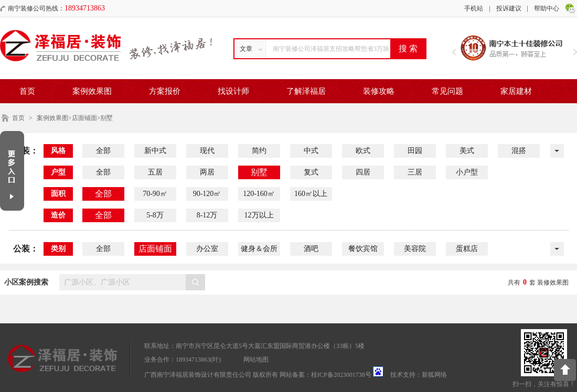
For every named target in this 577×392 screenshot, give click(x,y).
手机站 (474, 8)
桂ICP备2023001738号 (341, 375)
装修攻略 (379, 91)
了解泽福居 (306, 91)
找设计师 (233, 91)
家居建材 (516, 91)
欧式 (363, 151)
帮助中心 (547, 8)
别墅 (259, 172)
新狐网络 (434, 375)
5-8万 (155, 215)
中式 (311, 151)
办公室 (207, 249)
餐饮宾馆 (363, 249)
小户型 (467, 172)
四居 (363, 172)
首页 (27, 91)
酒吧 (311, 249)
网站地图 (256, 360)
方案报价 (165, 91)
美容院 (415, 249)
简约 (259, 151)
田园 (415, 151)
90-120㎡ (207, 194)
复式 (311, 172)
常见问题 (447, 91)
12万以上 (259, 215)
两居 (207, 172)
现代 (207, 151)
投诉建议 (509, 8)
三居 (415, 172)
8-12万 (207, 215)
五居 (155, 172)
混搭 (519, 151)
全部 (103, 151)
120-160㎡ (259, 194)
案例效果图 (92, 91)
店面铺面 (155, 249)
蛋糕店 (467, 249)
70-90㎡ (155, 194)
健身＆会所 (259, 249)
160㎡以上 (311, 194)
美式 (467, 151)
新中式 (155, 151)
